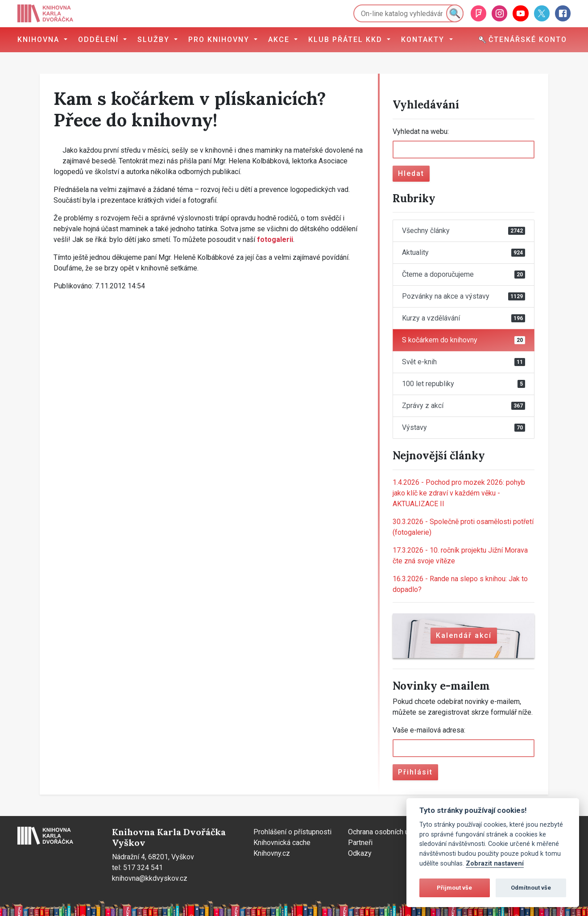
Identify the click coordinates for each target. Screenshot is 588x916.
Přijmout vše (454, 888)
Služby (155, 40)
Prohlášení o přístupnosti (292, 832)
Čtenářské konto (523, 40)
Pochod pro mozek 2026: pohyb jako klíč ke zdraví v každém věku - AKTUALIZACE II (459, 493)
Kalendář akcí (464, 635)
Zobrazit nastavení (495, 864)
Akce (280, 40)
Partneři (360, 843)
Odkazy (360, 853)
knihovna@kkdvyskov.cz (150, 878)
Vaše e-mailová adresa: (429, 730)
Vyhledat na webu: (421, 131)
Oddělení (100, 40)
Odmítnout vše (531, 888)
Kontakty (424, 40)
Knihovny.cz (272, 853)
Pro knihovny (220, 40)
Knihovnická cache (282, 843)
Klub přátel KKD (347, 40)
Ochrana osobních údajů (385, 832)
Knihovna (40, 40)
